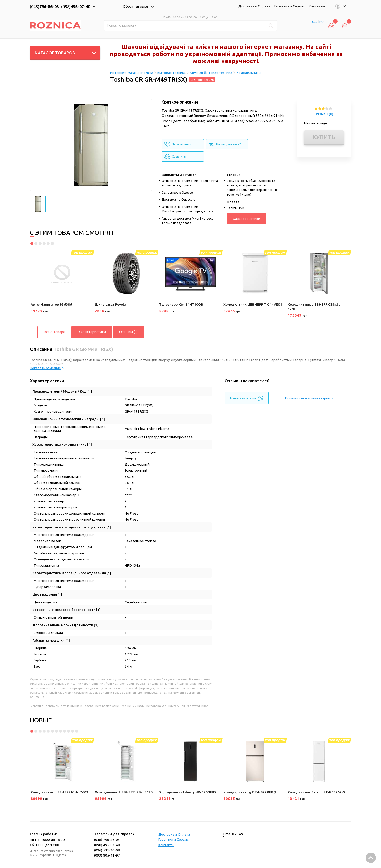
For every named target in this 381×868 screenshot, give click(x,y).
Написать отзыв (247, 398)
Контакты (317, 6)
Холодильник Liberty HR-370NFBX (188, 792)
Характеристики (246, 219)
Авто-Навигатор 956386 (51, 304)
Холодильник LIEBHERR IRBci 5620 (124, 792)
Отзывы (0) (324, 114)
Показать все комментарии (309, 398)
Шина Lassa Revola (110, 304)
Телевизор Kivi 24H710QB (181, 304)
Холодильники (249, 73)
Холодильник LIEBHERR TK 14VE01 (253, 304)
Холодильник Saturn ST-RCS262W (316, 792)
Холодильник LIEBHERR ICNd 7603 (59, 792)
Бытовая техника (172, 73)
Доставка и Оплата (254, 6)
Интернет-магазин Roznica (132, 73)
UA (314, 22)
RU (321, 22)
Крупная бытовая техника (211, 73)
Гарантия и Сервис (289, 6)
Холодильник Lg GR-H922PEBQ (250, 792)
